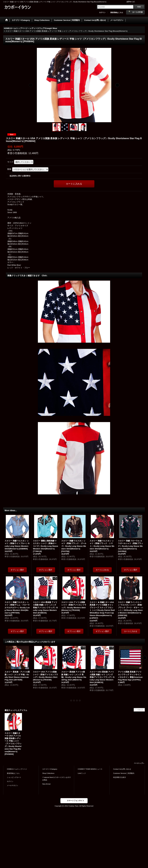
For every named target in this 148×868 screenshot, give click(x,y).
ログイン (102, 12)
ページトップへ (139, 763)
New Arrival (46, 784)
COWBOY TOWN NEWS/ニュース (90, 769)
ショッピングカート (14, 777)
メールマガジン (13, 785)
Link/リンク (82, 773)
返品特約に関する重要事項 (20, 176)
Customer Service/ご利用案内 (124, 773)
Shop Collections (48, 773)
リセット (140, 710)
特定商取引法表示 (120, 777)
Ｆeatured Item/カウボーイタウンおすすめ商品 (57, 779)
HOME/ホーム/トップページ (17, 769)
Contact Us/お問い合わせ (122, 769)
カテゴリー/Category (50, 769)
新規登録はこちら (117, 12)
